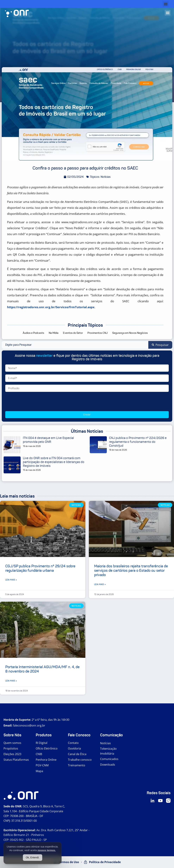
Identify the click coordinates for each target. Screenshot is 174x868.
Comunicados (109, 759)
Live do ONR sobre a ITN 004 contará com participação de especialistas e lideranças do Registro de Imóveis (54, 462)
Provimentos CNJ (98, 333)
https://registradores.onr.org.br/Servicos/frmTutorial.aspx (51, 307)
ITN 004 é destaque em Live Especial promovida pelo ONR (48, 440)
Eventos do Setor (73, 333)
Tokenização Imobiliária (108, 751)
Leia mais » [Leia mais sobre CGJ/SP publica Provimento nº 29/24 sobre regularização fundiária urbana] (11, 580)
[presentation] (32, 401)
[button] (166, 4)
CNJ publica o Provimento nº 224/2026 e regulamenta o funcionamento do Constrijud (138, 442)
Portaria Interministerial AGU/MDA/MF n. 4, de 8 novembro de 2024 (42, 669)
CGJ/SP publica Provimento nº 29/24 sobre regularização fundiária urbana (40, 568)
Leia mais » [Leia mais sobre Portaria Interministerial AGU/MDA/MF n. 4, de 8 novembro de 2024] (11, 681)
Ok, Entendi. (32, 857)
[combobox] (75, 345)
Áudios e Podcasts (33, 333)
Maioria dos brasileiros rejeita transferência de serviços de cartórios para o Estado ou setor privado (131, 570)
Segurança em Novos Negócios (130, 333)
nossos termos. (47, 850)
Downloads (108, 765)
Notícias (105, 743)
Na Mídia (54, 333)
